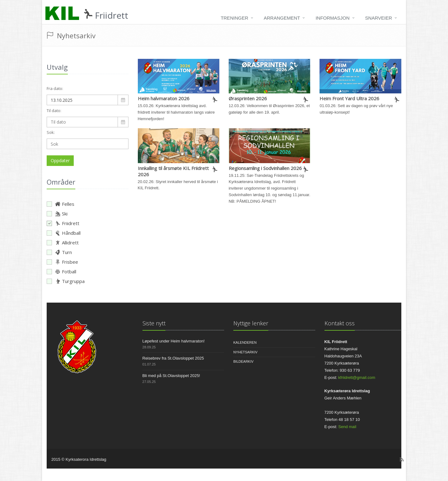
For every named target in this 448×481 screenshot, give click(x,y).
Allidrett (63, 243)
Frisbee (62, 262)
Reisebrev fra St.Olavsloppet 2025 (173, 358)
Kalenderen (245, 342)
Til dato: (54, 111)
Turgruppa (66, 281)
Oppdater (60, 160)
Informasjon (332, 18)
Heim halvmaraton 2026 (164, 98)
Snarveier (379, 18)
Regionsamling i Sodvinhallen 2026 (265, 168)
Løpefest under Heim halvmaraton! (174, 341)
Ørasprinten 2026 (248, 98)
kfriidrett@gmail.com (357, 377)
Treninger (234, 18)
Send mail (347, 427)
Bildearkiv (243, 361)
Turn (59, 252)
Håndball (64, 233)
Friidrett (63, 223)
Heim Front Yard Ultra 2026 (349, 98)
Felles (61, 204)
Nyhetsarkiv (245, 352)
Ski (57, 214)
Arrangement (282, 18)
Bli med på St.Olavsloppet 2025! (171, 376)
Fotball (61, 271)
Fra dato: (55, 88)
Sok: (51, 132)
